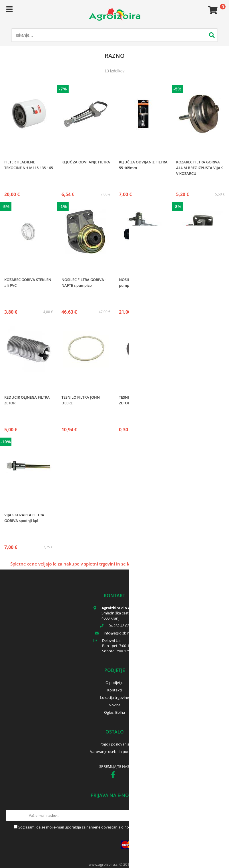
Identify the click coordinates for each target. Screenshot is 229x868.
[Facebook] (114, 776)
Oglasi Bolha (114, 712)
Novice (114, 705)
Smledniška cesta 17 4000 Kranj (119, 616)
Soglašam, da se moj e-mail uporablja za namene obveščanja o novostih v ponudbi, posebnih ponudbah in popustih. (117, 827)
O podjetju (114, 683)
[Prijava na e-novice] (218, 815)
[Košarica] (212, 10)
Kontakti (114, 690)
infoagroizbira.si (119, 633)
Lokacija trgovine (114, 697)
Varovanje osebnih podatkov (115, 752)
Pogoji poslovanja (114, 744)
